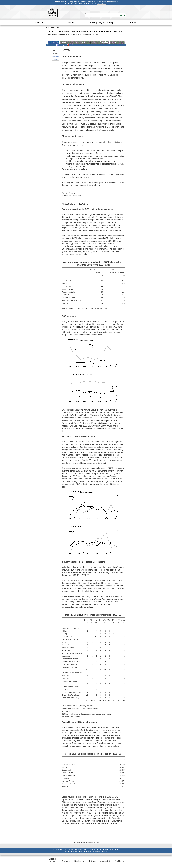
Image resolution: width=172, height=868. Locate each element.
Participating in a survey (102, 23)
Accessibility (106, 861)
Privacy (92, 861)
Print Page (60, 45)
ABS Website (102, 4)
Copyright (66, 861)
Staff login (119, 861)
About (133, 23)
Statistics (39, 23)
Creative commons (52, 860)
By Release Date (53, 28)
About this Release (55, 58)
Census (70, 23)
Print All (70, 45)
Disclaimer (79, 861)
